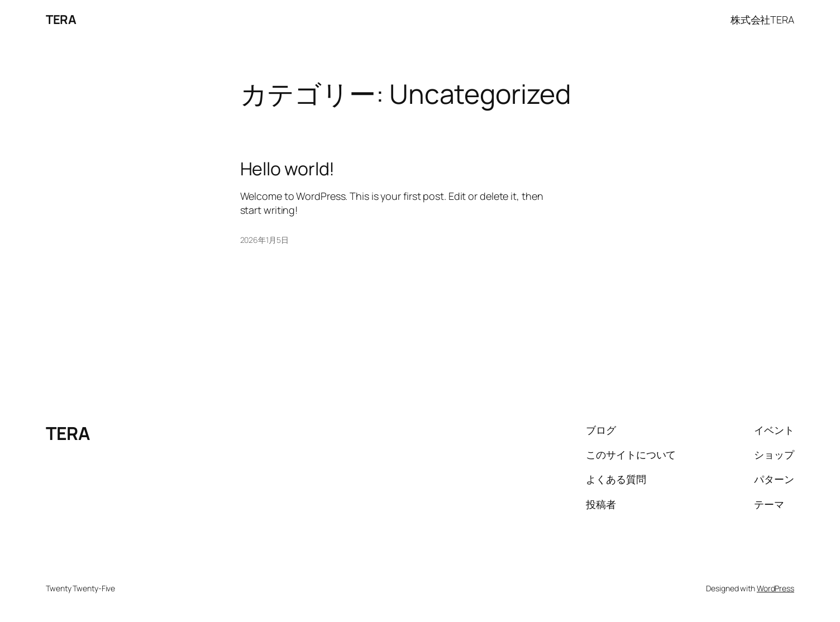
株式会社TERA (762, 20)
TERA (61, 20)
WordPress (775, 588)
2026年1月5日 (264, 240)
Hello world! (288, 169)
